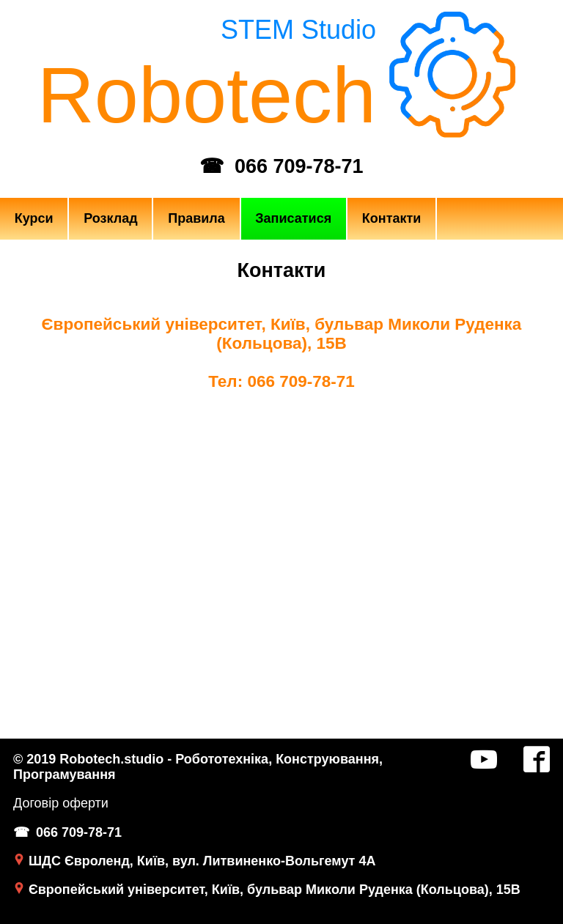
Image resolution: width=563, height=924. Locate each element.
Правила (196, 218)
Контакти (392, 218)
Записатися (293, 218)
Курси (34, 218)
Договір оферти (61, 803)
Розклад (110, 218)
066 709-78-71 (299, 166)
